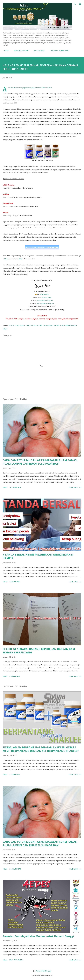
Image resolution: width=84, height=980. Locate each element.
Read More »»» (75, 487)
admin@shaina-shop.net (45, 304)
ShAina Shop (47, 297)
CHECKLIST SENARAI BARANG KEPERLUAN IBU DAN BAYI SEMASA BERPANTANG (39, 651)
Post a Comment (16, 960)
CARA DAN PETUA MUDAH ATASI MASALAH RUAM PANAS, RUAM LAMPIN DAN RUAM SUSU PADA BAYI (40, 462)
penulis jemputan (22, 325)
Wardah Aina (45, 294)
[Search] (75, 4)
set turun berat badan (49, 325)
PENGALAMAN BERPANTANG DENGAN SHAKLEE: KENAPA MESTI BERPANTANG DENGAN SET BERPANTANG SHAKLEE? (41, 749)
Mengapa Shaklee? (20, 50)
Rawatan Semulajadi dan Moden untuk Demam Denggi (38, 936)
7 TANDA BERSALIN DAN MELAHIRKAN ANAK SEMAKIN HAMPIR (38, 556)
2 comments (15, 582)
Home (5, 50)
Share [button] (5, 329)
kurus (11, 325)
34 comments (15, 487)
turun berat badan (68, 325)
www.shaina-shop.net (45, 300)
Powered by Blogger (42, 971)
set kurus (34, 325)
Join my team (38, 50)
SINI (6, 259)
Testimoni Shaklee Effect (58, 50)
